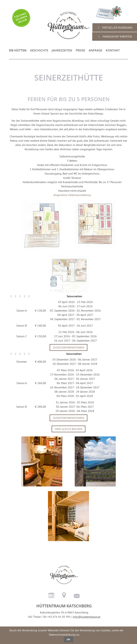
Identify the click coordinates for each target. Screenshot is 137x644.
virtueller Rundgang (115, 28)
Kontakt (113, 50)
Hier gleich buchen (68, 429)
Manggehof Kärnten (115, 36)
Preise (80, 50)
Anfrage (95, 50)
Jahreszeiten (62, 50)
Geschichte (39, 50)
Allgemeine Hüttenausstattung (72, 195)
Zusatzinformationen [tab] (68, 347)
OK (68, 639)
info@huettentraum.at (87, 617)
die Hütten (18, 50)
